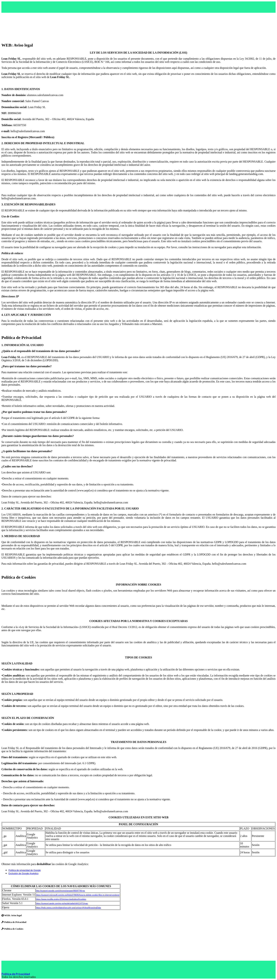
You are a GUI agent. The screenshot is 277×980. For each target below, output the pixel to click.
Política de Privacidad (16, 974)
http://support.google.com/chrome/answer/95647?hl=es (61, 891)
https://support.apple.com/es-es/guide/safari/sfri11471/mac (62, 903)
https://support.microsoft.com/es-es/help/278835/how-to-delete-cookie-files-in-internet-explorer (78, 895)
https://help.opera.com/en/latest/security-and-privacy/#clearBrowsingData (68, 908)
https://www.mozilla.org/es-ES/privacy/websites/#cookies (61, 899)
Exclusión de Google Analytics (23, 874)
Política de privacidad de (21, 870)
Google (37, 870)
